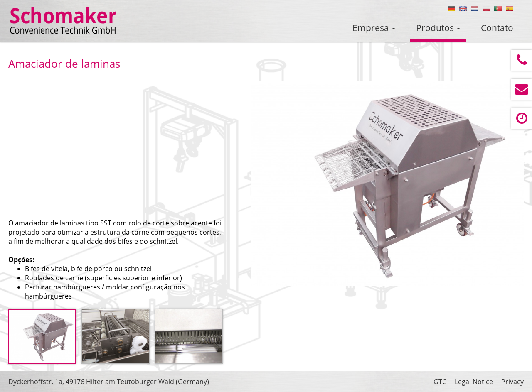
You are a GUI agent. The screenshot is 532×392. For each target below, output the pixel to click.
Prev (270, 185)
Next (504, 185)
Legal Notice (474, 382)
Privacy (512, 382)
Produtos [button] (438, 28)
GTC (440, 382)
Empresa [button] (374, 28)
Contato (497, 28)
